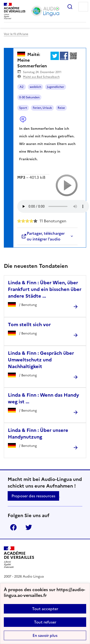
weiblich (35, 87)
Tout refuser (45, 622)
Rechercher (70, 7)
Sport (23, 108)
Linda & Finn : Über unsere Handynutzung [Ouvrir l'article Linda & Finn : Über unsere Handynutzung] (38, 434)
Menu (83, 7)
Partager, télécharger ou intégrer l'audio (43, 236)
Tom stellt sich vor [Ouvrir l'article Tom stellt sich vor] (29, 324)
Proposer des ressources (33, 496)
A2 (22, 87)
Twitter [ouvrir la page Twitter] (29, 527)
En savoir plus (45, 635)
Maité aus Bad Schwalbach (41, 77)
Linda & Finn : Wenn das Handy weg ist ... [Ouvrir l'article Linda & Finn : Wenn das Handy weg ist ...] (43, 398)
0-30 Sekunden (29, 97)
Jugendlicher (56, 87)
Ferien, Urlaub (42, 108)
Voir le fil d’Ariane (16, 34)
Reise (61, 108)
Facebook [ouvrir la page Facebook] (13, 527)
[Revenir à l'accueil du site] (19, 557)
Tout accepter (45, 609)
